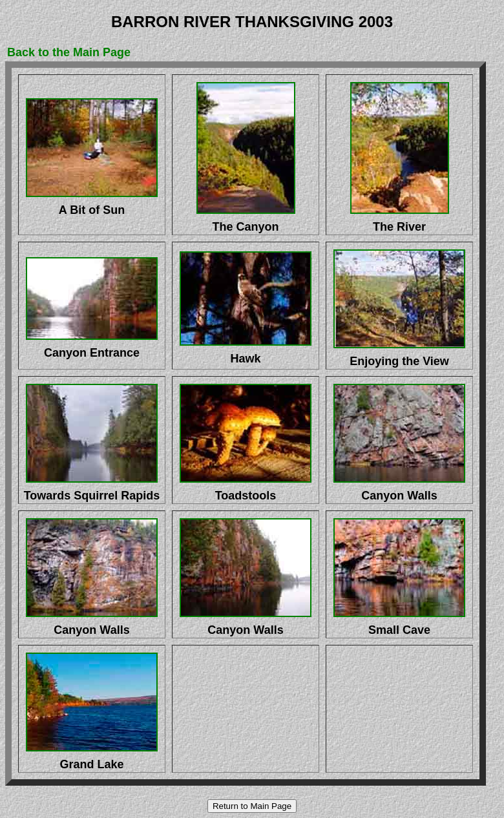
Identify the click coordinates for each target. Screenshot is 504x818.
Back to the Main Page (69, 52)
